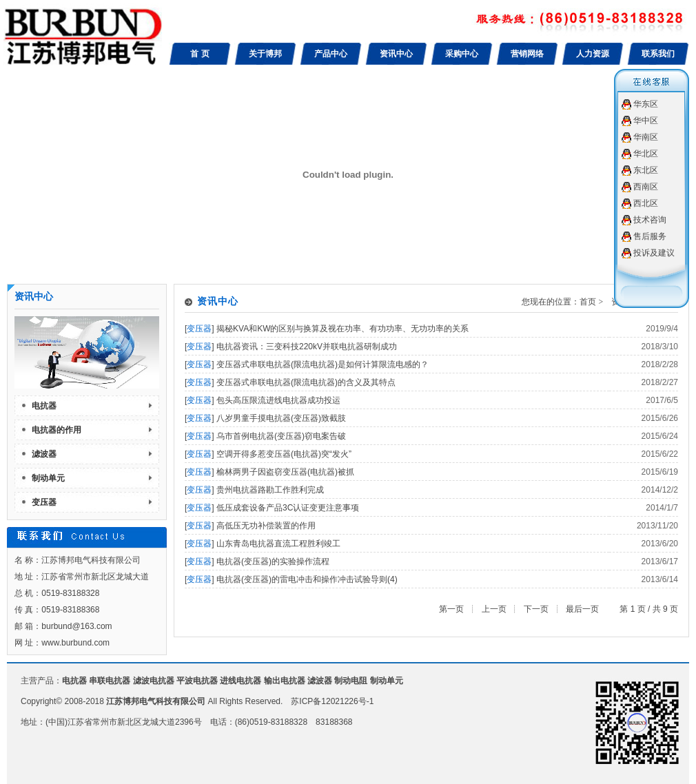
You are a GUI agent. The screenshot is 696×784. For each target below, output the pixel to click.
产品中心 (331, 54)
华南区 (646, 137)
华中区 (646, 121)
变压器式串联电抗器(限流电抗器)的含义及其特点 (306, 382)
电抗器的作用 (57, 430)
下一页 (536, 609)
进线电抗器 (240, 681)
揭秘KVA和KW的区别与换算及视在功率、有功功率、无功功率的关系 (342, 329)
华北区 (646, 154)
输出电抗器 (285, 681)
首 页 (199, 54)
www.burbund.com (75, 643)
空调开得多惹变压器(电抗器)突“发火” (284, 454)
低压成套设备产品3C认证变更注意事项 (288, 508)
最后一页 (582, 609)
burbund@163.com (76, 626)
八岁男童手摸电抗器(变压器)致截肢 (281, 418)
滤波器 (44, 454)
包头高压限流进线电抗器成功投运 (278, 400)
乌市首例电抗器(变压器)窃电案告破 (281, 436)
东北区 (646, 170)
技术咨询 (650, 220)
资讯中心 (396, 54)
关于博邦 (265, 54)
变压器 (44, 502)
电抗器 (44, 406)
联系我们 (658, 54)
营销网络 (527, 54)
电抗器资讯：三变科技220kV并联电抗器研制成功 (307, 347)
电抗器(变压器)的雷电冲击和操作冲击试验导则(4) (307, 579)
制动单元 (48, 478)
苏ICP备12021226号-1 (332, 701)
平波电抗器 (197, 681)
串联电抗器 (110, 681)
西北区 (646, 203)
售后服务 (650, 236)
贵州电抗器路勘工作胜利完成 (270, 490)
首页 (588, 302)
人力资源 (593, 54)
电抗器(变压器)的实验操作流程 (273, 561)
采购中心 (462, 54)
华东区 (646, 104)
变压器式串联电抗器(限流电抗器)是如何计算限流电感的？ (323, 364)
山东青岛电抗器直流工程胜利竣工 (278, 544)
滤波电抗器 (154, 681)
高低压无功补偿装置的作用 (266, 526)
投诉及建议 (654, 253)
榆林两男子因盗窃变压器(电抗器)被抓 (285, 472)
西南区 (646, 187)
